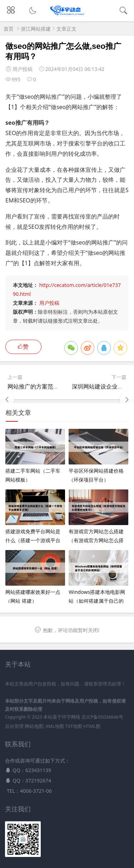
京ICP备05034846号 (102, 717)
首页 (9, 29)
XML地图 (55, 726)
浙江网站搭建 (36, 29)
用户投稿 (49, 303)
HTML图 (92, 726)
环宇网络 (71, 717)
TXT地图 (74, 726)
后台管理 (14, 726)
